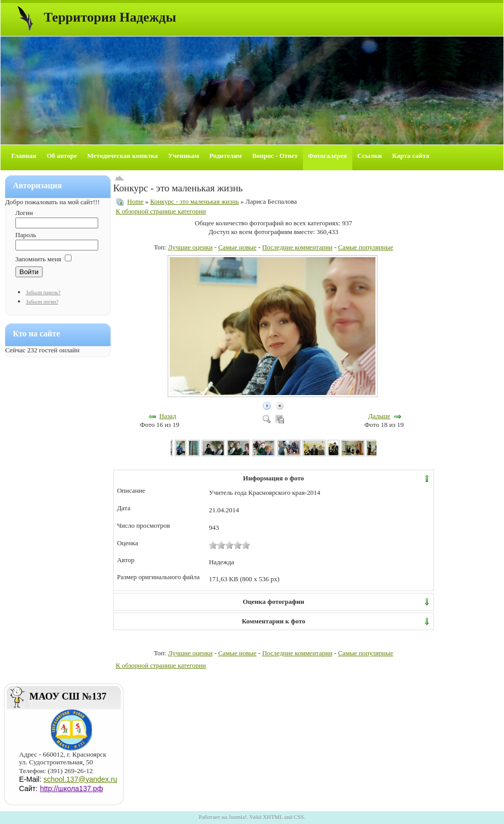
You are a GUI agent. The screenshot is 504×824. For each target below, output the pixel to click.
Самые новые (237, 247)
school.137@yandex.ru (80, 779)
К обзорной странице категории (161, 211)
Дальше (379, 416)
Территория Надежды (110, 17)
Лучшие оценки (190, 247)
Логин (24, 213)
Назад (168, 416)
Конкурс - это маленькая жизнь (194, 201)
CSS (299, 817)
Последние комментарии (298, 247)
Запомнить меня (38, 259)
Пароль (26, 235)
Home (135, 201)
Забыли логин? (42, 302)
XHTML (273, 817)
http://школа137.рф (72, 789)
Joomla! (237, 817)
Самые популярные (365, 247)
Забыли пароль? (43, 292)
